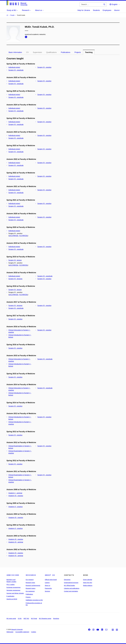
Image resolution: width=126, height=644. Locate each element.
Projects (78, 52)
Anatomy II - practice (16, 507)
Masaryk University (17, 629)
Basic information (15, 52)
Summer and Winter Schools (15, 593)
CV (27, 52)
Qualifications (51, 52)
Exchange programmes (14, 587)
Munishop (56, 618)
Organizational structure (71, 583)
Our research (30, 580)
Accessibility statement (22, 632)
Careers (47, 583)
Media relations (88, 585)
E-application (10, 596)
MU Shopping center (45, 618)
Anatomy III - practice (16, 496)
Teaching (89, 52)
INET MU (26, 618)
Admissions (13, 575)
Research (31, 575)
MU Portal (34, 618)
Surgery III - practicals (16, 70)
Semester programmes (13, 590)
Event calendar (88, 580)
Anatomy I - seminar (15, 493)
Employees (107, 10)
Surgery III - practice (44, 67)
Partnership (48, 588)
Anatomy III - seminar (16, 542)
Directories (67, 580)
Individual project (14, 67)
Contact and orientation (71, 591)
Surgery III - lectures (15, 279)
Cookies (34, 632)
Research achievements (33, 585)
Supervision (37, 52)
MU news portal (11, 618)
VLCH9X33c (23, 236)
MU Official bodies (69, 585)
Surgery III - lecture (15, 260)
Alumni (117, 10)
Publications (66, 52)
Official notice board (51, 580)
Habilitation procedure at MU (34, 600)
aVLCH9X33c (14, 236)
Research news (30, 583)
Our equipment (30, 591)
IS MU (20, 618)
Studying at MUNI (12, 599)
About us (50, 575)
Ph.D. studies (11, 585)
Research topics (31, 588)
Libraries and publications (72, 588)
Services (47, 591)
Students (96, 10)
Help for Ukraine (84, 10)
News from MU (88, 583)
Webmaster (10, 632)
